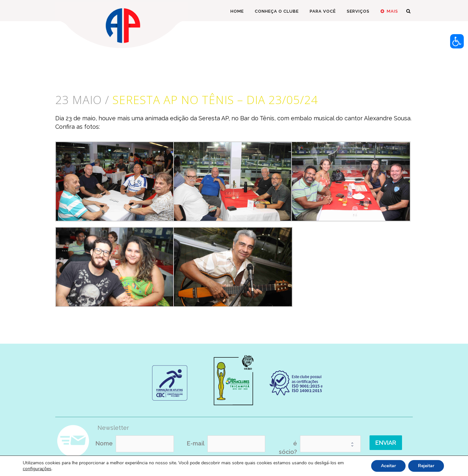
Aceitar (388, 466)
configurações (37, 469)
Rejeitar (426, 466)
